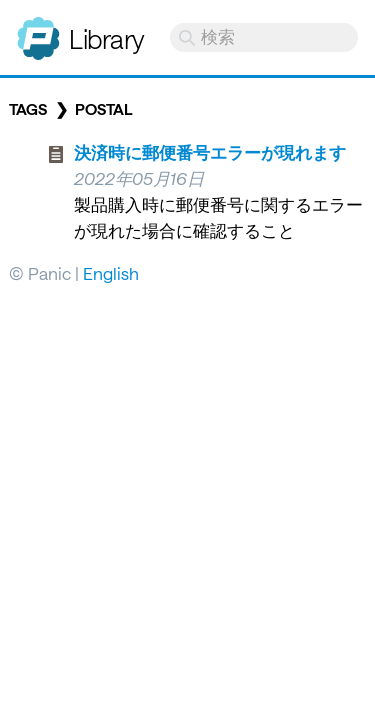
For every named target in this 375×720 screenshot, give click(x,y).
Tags (28, 109)
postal (104, 109)
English (111, 273)
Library (107, 38)
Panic (38, 30)
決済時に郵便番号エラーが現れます (210, 152)
